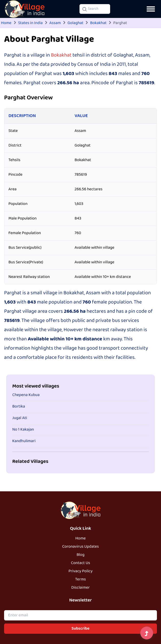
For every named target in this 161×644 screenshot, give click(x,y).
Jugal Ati (20, 418)
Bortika (19, 407)
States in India (30, 23)
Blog (81, 555)
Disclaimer (80, 588)
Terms (80, 579)
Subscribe (80, 629)
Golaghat (75, 23)
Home (6, 23)
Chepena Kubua (26, 395)
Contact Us (80, 563)
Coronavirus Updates (80, 547)
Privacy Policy (80, 571)
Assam (55, 23)
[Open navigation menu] (151, 9)
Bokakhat (98, 23)
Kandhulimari (24, 441)
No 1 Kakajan (23, 430)
